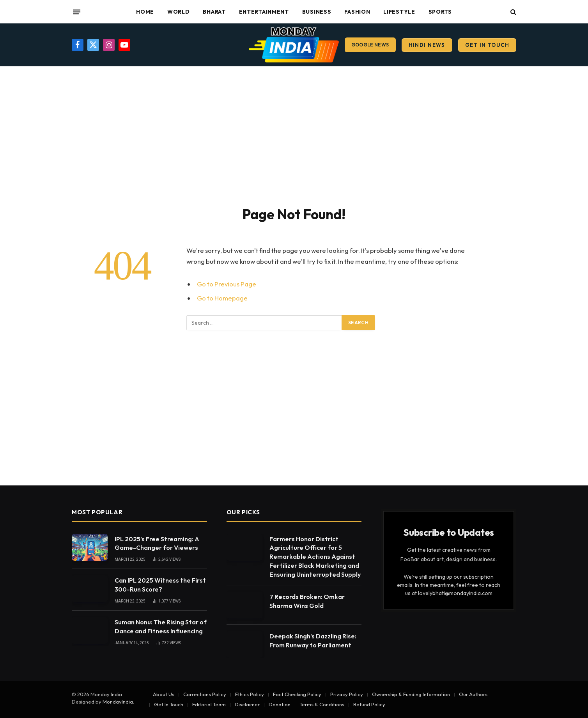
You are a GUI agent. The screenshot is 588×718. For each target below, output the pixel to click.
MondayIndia (118, 702)
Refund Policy (369, 704)
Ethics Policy (250, 694)
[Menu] (77, 12)
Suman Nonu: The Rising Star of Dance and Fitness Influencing (161, 626)
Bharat (214, 12)
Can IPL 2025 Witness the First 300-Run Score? (160, 585)
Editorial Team (209, 704)
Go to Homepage (222, 298)
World (179, 12)
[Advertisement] (294, 135)
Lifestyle (399, 12)
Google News (370, 45)
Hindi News (427, 45)
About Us (164, 694)
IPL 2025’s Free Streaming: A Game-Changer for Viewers (157, 543)
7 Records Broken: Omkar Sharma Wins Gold (307, 601)
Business (317, 12)
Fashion (357, 12)
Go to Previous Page (227, 284)
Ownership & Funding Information (411, 694)
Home (145, 12)
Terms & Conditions (322, 704)
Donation (280, 704)
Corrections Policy (205, 694)
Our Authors (473, 694)
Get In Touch (487, 45)
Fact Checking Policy (297, 694)
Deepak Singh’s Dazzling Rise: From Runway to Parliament (313, 641)
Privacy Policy (347, 694)
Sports (440, 12)
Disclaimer (247, 704)
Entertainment (264, 12)
